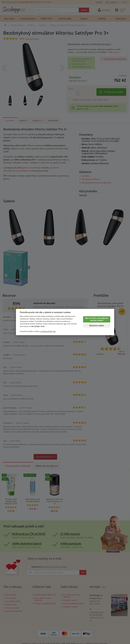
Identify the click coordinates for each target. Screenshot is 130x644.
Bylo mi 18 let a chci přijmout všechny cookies (97, 319)
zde (65, 324)
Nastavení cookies (97, 326)
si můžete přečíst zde (48, 331)
